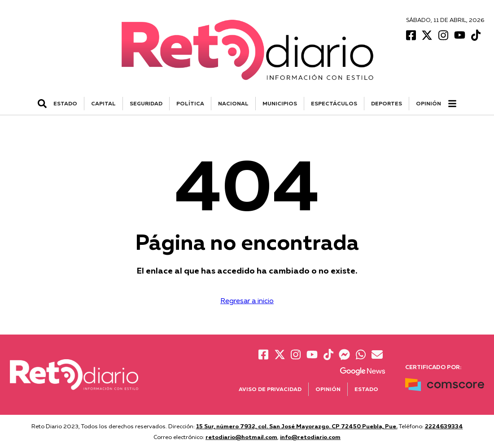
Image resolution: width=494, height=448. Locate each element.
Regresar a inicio (247, 300)
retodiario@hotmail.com (241, 437)
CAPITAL (103, 103)
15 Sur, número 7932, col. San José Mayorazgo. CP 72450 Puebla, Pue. (297, 426)
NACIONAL (233, 103)
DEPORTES (387, 103)
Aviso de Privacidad (270, 389)
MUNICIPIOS (280, 103)
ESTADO (65, 103)
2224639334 (444, 426)
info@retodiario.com (310, 437)
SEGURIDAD (146, 103)
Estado (366, 389)
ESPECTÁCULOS (334, 103)
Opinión (428, 103)
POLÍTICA (190, 103)
